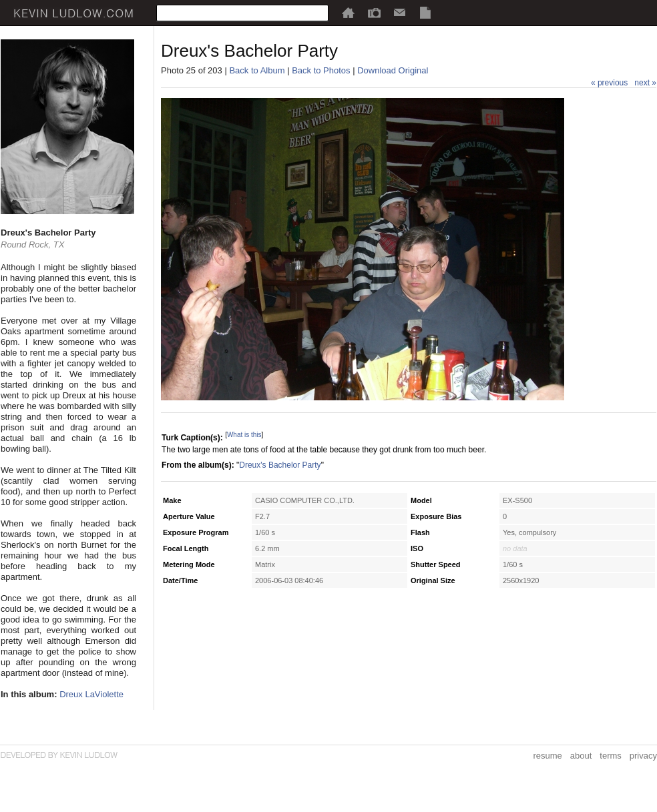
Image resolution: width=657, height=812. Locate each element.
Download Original (393, 70)
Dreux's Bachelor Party (280, 465)
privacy (643, 756)
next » (645, 83)
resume (547, 756)
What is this (244, 435)
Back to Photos (321, 70)
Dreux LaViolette (91, 694)
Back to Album (257, 70)
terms (611, 756)
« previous (609, 83)
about (581, 756)
